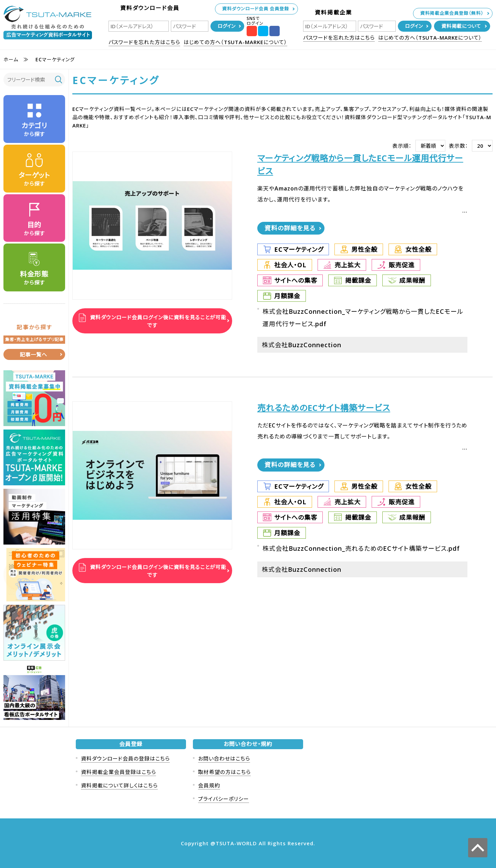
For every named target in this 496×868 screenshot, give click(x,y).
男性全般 (364, 249)
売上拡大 (348, 265)
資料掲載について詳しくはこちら (119, 785)
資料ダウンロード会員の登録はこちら (125, 758)
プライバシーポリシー (224, 799)
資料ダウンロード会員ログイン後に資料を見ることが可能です (157, 321)
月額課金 (287, 296)
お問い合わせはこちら (224, 758)
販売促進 (402, 265)
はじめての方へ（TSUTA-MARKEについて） (235, 42)
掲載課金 (358, 280)
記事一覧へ (33, 354)
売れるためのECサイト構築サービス (324, 408)
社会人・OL (290, 265)
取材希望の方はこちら (224, 772)
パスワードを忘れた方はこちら (144, 42)
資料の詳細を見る (290, 228)
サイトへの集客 (296, 280)
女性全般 (418, 249)
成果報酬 (412, 280)
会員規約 (209, 785)
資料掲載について (461, 26)
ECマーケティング (299, 249)
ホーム (11, 59)
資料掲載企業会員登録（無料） (452, 13)
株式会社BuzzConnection (302, 345)
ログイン (226, 26)
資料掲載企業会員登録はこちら (118, 772)
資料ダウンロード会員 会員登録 (256, 9)
